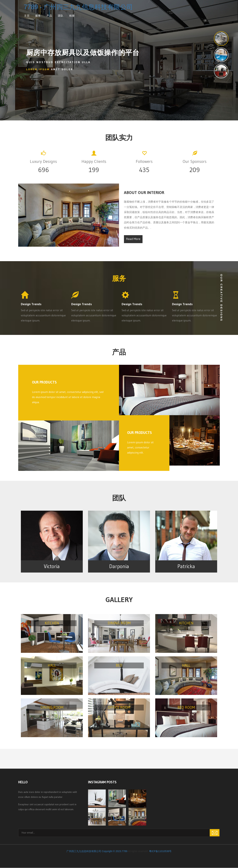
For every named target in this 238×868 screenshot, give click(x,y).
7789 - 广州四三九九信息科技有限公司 (78, 7)
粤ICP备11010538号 (160, 851)
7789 (125, 851)
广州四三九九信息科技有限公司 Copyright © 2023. (94, 851)
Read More (133, 239)
